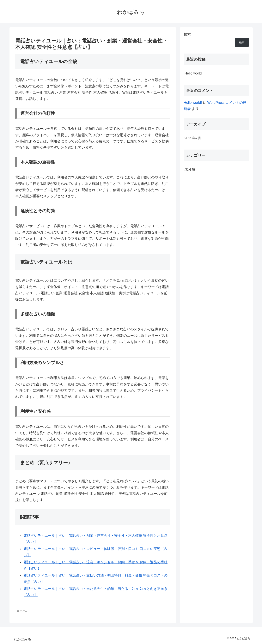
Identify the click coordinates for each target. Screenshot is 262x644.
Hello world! (194, 73)
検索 (187, 34)
